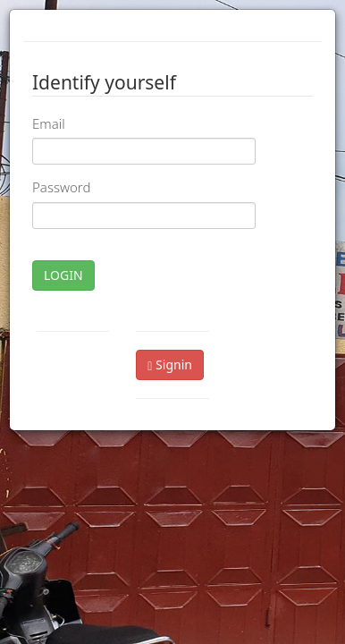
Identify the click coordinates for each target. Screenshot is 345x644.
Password (61, 187)
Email (49, 123)
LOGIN (63, 275)
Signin (170, 364)
